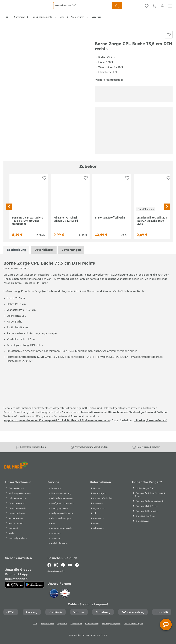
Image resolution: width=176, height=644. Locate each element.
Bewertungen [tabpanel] (71, 260)
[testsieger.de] (65, 593)
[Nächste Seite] (167, 216)
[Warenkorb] (155, 9)
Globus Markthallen (57, 571)
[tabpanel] (16, 260)
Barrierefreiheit (92, 624)
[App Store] (15, 584)
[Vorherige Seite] (9, 216)
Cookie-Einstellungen (133, 624)
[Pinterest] (63, 564)
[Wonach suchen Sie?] (83, 9)
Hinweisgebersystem (111, 624)
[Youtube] (70, 564)
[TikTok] (77, 564)
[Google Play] (34, 584)
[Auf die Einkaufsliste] (169, 43)
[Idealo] (54, 593)
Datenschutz (76, 624)
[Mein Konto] (162, 9)
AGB (35, 624)
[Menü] (170, 9)
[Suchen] (117, 9)
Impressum (62, 624)
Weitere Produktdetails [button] (109, 90)
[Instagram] (56, 564)
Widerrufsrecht (47, 624)
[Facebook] (50, 564)
